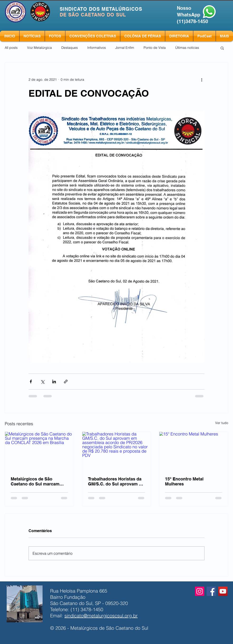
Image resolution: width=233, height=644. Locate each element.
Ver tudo (222, 423)
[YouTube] (223, 591)
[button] (222, 48)
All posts (11, 48)
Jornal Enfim (125, 48)
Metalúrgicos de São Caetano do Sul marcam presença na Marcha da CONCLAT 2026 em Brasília (38, 481)
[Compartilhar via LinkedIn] (54, 382)
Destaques (70, 48)
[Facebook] (211, 591)
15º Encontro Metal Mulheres (184, 481)
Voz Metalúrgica (39, 48)
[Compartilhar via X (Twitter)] (42, 382)
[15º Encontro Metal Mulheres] (194, 451)
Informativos (97, 48)
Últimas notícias (187, 48)
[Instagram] (200, 591)
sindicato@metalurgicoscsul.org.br (101, 616)
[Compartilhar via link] (66, 382)
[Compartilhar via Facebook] (31, 382)
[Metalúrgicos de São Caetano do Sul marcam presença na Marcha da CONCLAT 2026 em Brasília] (39, 451)
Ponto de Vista (155, 48)
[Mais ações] (202, 80)
